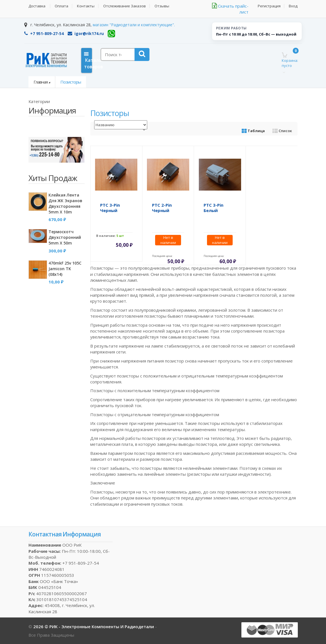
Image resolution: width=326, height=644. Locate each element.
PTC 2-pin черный (162, 208)
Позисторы (71, 82)
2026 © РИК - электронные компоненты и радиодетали (94, 626)
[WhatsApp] (111, 34)
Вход (293, 6)
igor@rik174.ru (86, 33)
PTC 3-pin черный (110, 208)
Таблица (253, 131)
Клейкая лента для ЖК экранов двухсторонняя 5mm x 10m (65, 203)
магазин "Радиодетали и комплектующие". (134, 25)
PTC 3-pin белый (213, 208)
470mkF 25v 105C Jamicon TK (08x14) (65, 269)
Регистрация (269, 6)
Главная (41, 82)
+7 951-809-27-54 (44, 33)
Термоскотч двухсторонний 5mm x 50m (65, 237)
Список (282, 131)
